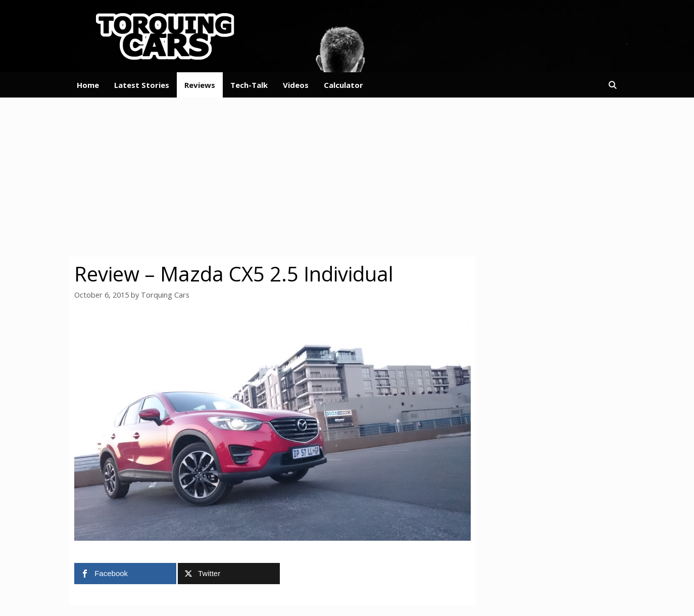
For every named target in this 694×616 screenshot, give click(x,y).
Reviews (200, 85)
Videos (296, 85)
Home (88, 85)
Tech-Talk (249, 85)
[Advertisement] (347, 176)
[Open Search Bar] (612, 85)
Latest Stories (142, 85)
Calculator (343, 85)
